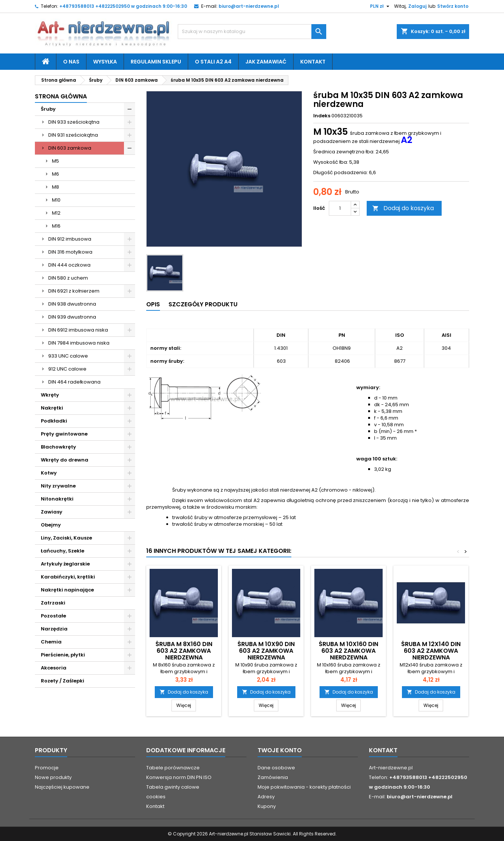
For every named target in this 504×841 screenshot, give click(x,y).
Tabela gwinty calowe (173, 787)
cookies (156, 797)
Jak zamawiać (266, 62)
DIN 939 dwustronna (72, 317)
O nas (71, 62)
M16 (56, 226)
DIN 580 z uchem (68, 278)
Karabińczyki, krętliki (68, 577)
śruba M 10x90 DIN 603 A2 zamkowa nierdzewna (266, 651)
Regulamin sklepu (156, 62)
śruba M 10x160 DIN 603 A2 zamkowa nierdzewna (348, 651)
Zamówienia (273, 777)
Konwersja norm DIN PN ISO (179, 777)
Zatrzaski (53, 603)
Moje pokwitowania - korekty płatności (304, 787)
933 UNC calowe (68, 356)
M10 (56, 200)
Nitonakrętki (57, 499)
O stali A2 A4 (213, 62)
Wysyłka (105, 62)
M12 (56, 213)
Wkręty (50, 395)
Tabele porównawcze (173, 768)
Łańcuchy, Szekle (63, 551)
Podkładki (54, 421)
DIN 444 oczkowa (69, 265)
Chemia (51, 642)
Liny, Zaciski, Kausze (66, 538)
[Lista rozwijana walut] (381, 6)
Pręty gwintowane (64, 434)
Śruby (48, 109)
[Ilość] (340, 208)
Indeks (322, 116)
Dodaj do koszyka (403, 208)
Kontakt (313, 62)
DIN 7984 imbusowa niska (79, 343)
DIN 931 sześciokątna (73, 135)
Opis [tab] (153, 304)
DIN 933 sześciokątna (74, 122)
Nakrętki (52, 408)
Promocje (47, 768)
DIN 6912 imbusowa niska (78, 330)
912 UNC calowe (67, 369)
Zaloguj (417, 6)
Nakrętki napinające (67, 590)
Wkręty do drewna (65, 460)
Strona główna (61, 96)
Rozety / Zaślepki (63, 681)
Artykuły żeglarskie (65, 564)
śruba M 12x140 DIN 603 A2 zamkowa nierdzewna (431, 651)
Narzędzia (54, 629)
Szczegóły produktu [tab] (203, 304)
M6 (55, 174)
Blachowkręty (58, 447)
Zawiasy (52, 512)
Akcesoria (54, 668)
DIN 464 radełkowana (74, 382)
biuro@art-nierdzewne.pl (249, 6)
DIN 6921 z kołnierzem (74, 291)
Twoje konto (280, 750)
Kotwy (49, 473)
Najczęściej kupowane (62, 787)
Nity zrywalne (58, 486)
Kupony (267, 806)
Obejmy (51, 525)
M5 (55, 161)
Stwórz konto (453, 6)
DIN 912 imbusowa (70, 239)
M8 (55, 187)
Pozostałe (53, 616)
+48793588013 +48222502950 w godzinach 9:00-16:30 (123, 6)
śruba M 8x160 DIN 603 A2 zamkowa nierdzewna (184, 651)
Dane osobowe (276, 768)
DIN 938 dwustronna (72, 304)
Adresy (266, 797)
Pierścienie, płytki (63, 655)
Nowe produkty (53, 777)
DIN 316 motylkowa (70, 252)
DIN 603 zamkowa (70, 148)
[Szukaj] (252, 32)
